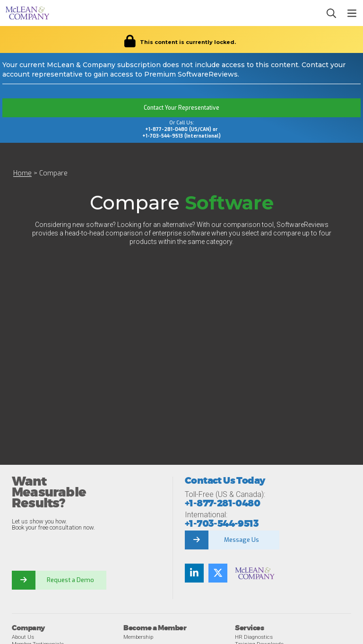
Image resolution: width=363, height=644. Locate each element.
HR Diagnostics (254, 637)
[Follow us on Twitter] (218, 573)
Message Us (242, 540)
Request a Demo (71, 580)
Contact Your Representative (181, 108)
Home (22, 173)
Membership (138, 637)
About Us (23, 637)
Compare (53, 173)
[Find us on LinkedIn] (194, 573)
